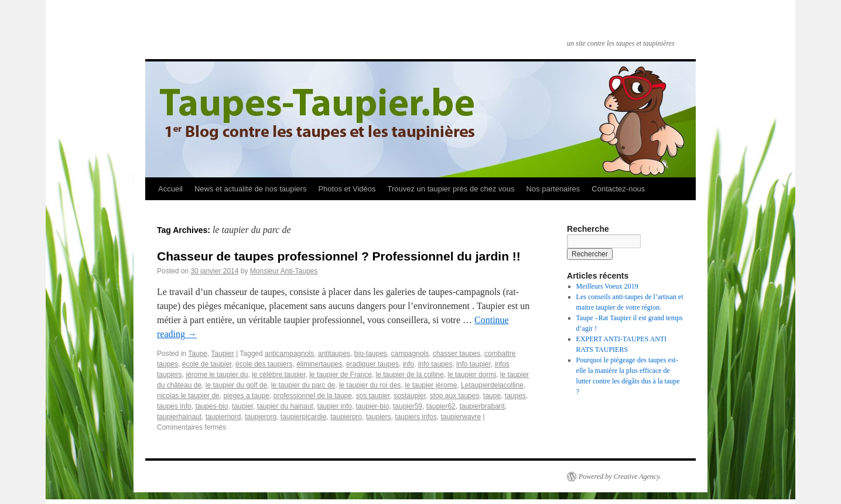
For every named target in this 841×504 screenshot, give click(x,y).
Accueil (170, 189)
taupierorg (261, 417)
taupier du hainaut (285, 406)
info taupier (474, 364)
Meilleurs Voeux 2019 (607, 286)
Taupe (198, 354)
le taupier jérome (431, 385)
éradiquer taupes (372, 364)
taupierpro (346, 417)
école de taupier (207, 364)
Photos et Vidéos (347, 189)
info (408, 364)
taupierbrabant (482, 406)
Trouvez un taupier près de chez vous (451, 189)
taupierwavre (461, 417)
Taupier (222, 354)
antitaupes (334, 354)
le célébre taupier (278, 375)
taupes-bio (211, 406)
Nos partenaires (553, 189)
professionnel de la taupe (313, 396)
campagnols (410, 354)
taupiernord (223, 417)
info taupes (435, 364)
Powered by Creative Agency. (620, 476)
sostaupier (410, 396)
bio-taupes (371, 354)
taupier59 (408, 406)
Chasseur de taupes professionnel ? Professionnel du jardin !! (339, 256)
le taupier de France (341, 375)
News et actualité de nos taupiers (251, 189)
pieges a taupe (246, 396)
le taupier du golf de (236, 385)
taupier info (335, 406)
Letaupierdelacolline (492, 385)
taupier (242, 406)
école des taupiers (264, 364)
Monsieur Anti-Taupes (284, 271)
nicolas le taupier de (188, 396)
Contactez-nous (618, 189)
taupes (515, 396)
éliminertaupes (319, 364)
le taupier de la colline (410, 375)
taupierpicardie (304, 417)
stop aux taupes (455, 396)
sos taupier (373, 396)
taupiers (379, 417)
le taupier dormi (472, 375)
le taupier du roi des (370, 385)
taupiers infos (416, 417)
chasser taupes (457, 354)
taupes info (174, 406)
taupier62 (441, 406)
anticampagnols (289, 354)
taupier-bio (373, 406)
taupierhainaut (179, 417)
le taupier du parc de (303, 385)
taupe (492, 396)
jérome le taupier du (217, 375)
